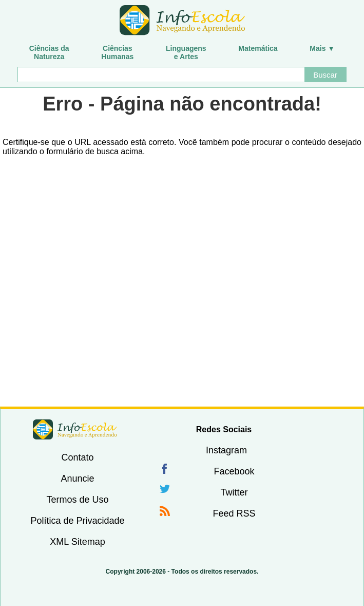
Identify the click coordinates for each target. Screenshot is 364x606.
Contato (77, 457)
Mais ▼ (322, 48)
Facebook (234, 471)
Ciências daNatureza (49, 52)
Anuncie (77, 479)
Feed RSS (234, 513)
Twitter (234, 492)
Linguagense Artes (186, 52)
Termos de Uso (77, 500)
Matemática (258, 48)
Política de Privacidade (77, 521)
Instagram (226, 450)
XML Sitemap (77, 542)
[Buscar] (161, 75)
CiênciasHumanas (117, 52)
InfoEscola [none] (75, 429)
